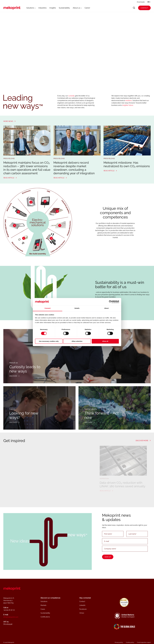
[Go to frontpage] (12, 8)
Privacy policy (119, 642)
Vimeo (82, 613)
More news (8, 121)
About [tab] (106, 308)
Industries (43, 8)
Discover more (142, 441)
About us (77, 8)
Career (87, 8)
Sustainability (64, 8)
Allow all (105, 341)
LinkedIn (82, 605)
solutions (129, 100)
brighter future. (128, 105)
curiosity (71, 96)
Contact (144, 8)
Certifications (45, 617)
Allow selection (77, 341)
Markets (43, 605)
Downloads (141, 2)
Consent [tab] (48, 308)
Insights (53, 8)
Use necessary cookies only (49, 341)
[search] (134, 8)
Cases (43, 609)
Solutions (30, 8)
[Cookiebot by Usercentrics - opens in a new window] (110, 302)
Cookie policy (130, 642)
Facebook (83, 609)
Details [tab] (77, 308)
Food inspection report (144, 642)
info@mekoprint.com (11, 617)
